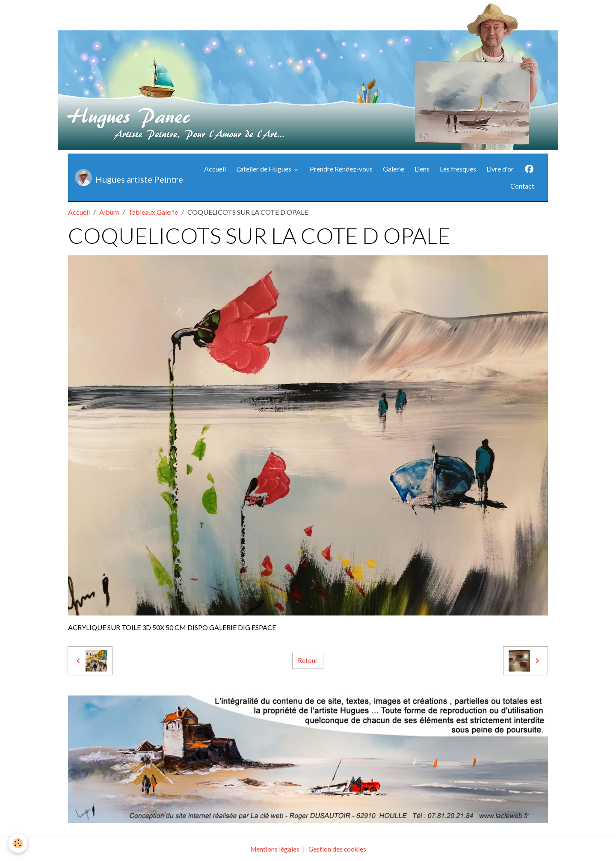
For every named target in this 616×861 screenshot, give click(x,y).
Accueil (215, 169)
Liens (422, 169)
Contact (522, 186)
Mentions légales (274, 849)
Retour (308, 661)
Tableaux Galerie (153, 212)
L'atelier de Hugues (264, 169)
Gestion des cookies (338, 849)
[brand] (126, 178)
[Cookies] (18, 843)
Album (109, 212)
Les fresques (458, 169)
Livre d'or (500, 169)
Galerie (394, 169)
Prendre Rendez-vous (341, 169)
